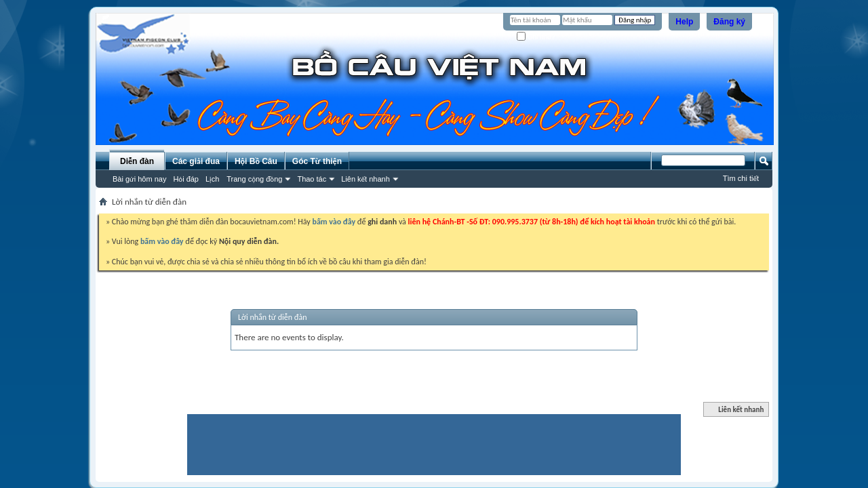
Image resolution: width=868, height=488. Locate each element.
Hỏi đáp (186, 179)
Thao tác (312, 179)
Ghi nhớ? (536, 37)
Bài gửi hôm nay (139, 179)
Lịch (212, 179)
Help (684, 22)
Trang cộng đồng (254, 179)
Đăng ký (729, 22)
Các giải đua (196, 161)
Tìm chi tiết (741, 178)
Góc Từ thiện (317, 161)
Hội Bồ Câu (256, 161)
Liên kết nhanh (366, 179)
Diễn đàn (137, 161)
